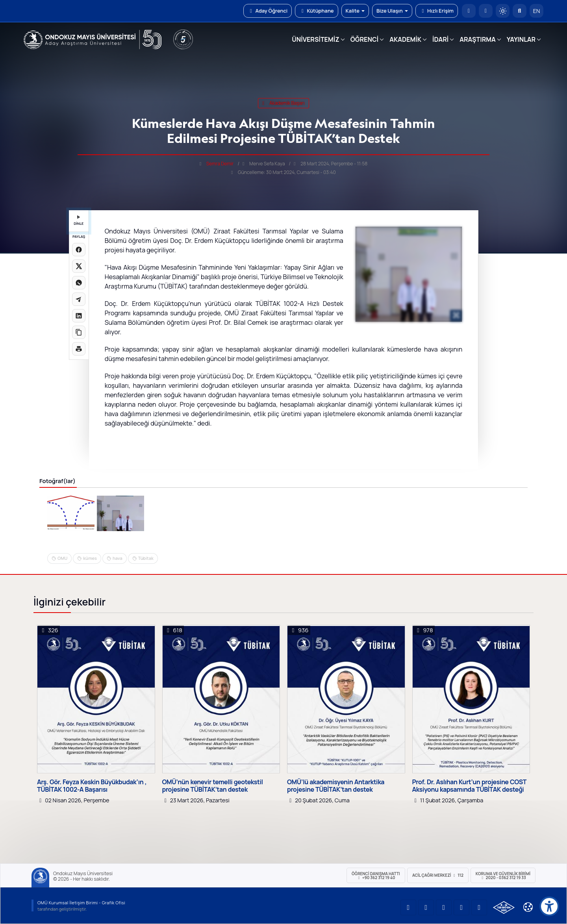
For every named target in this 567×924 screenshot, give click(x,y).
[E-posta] (486, 11)
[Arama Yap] (520, 11)
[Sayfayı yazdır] (79, 349)
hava (118, 558)
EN (537, 11)
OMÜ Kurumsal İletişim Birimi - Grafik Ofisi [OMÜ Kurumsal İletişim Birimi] (81, 903)
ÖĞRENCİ (364, 39)
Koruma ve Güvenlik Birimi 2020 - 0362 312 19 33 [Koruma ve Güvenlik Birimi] (503, 876)
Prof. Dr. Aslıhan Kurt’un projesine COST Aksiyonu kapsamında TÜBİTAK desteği (469, 786)
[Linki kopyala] (79, 332)
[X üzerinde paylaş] (79, 266)
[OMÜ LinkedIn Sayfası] (426, 907)
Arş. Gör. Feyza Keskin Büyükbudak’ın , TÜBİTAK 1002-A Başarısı (92, 786)
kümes (90, 558)
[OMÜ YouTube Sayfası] (408, 907)
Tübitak (146, 558)
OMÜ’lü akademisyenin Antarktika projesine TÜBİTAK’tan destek (336, 786)
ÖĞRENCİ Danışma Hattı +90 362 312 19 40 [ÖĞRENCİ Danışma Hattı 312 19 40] (376, 876)
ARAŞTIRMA (477, 39)
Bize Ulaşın (392, 11)
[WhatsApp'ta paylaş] (79, 283)
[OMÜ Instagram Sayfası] (444, 907)
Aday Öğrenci (268, 11)
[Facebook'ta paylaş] (79, 250)
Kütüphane (316, 11)
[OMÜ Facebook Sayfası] (479, 907)
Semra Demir (220, 164)
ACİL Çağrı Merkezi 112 (438, 875)
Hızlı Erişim (437, 11)
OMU (62, 558)
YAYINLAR (521, 39)
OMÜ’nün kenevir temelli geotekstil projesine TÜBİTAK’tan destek (213, 786)
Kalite (355, 11)
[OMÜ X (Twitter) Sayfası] (461, 907)
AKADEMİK (405, 39)
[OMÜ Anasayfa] (469, 11)
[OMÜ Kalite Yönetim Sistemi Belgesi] (504, 907)
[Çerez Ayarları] (528, 907)
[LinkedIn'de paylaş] (79, 316)
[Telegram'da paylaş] (79, 299)
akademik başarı (283, 103)
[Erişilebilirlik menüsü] (549, 906)
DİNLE (79, 221)
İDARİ (440, 39)
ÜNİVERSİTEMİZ (316, 39)
